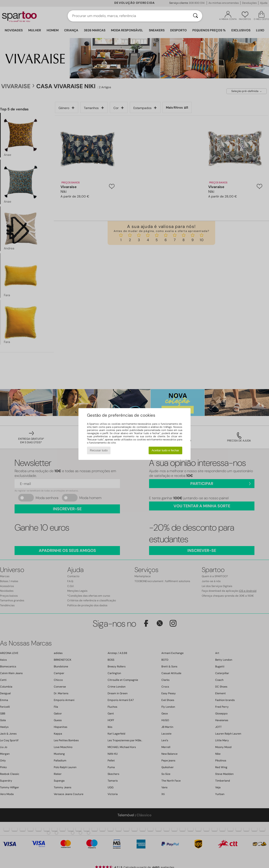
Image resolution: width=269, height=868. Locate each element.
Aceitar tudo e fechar (165, 450)
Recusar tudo (99, 450)
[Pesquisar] (195, 16)
